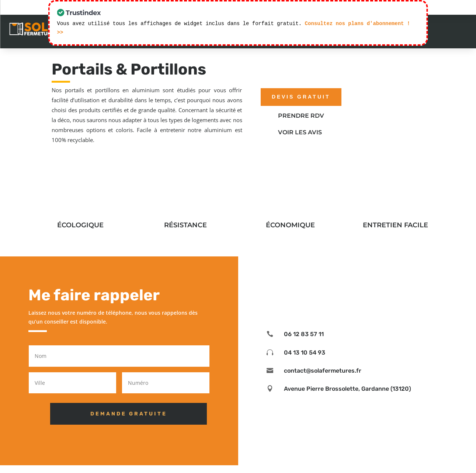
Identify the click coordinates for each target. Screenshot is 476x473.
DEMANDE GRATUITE (120, 414)
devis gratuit (301, 97)
